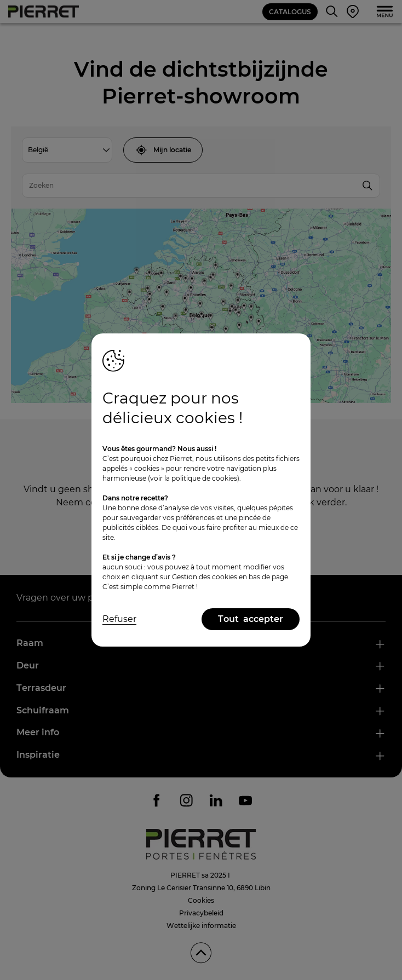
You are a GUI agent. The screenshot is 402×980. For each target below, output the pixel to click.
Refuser (119, 619)
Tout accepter (251, 619)
